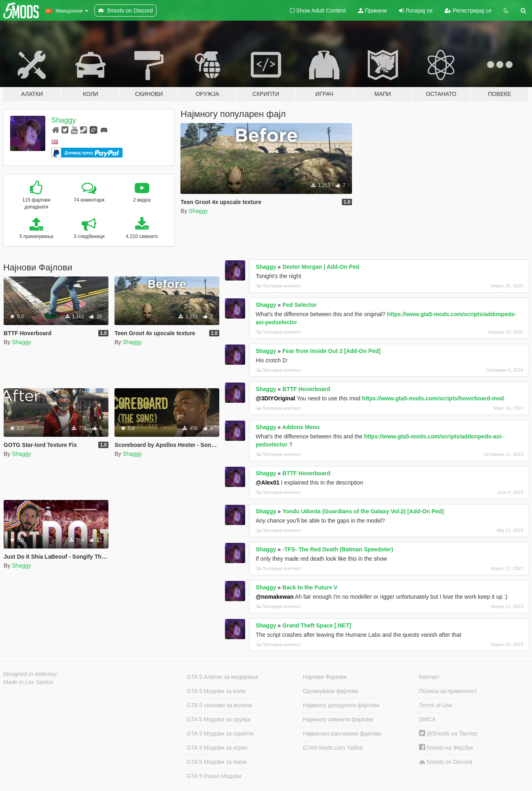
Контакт (429, 677)
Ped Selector (300, 305)
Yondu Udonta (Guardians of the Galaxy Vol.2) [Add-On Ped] (363, 511)
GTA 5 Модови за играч (217, 748)
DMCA (427, 719)
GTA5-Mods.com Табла (333, 748)
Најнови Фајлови (325, 677)
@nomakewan (275, 597)
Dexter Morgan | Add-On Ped (321, 267)
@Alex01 (268, 483)
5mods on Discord (446, 762)
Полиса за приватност (448, 691)
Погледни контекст (279, 286)
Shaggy (64, 120)
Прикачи (373, 11)
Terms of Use (436, 705)
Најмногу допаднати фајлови (341, 705)
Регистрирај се (468, 11)
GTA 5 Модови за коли (216, 691)
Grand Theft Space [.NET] (317, 625)
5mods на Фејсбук (446, 748)
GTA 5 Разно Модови (214, 776)
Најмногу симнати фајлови (338, 719)
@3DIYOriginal (276, 398)
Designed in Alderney (30, 674)
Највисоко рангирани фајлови (342, 734)
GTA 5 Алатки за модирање (223, 677)
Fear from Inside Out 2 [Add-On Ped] (332, 351)
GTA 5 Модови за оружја (218, 719)
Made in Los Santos (28, 682)
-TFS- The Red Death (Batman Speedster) (338, 549)
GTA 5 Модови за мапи (216, 762)
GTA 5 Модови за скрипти (220, 734)
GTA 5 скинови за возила (219, 705)
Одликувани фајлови (331, 691)
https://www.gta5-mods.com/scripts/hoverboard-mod (433, 398)
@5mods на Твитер (448, 734)
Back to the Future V (310, 587)
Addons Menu (301, 427)
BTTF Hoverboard (306, 389)
